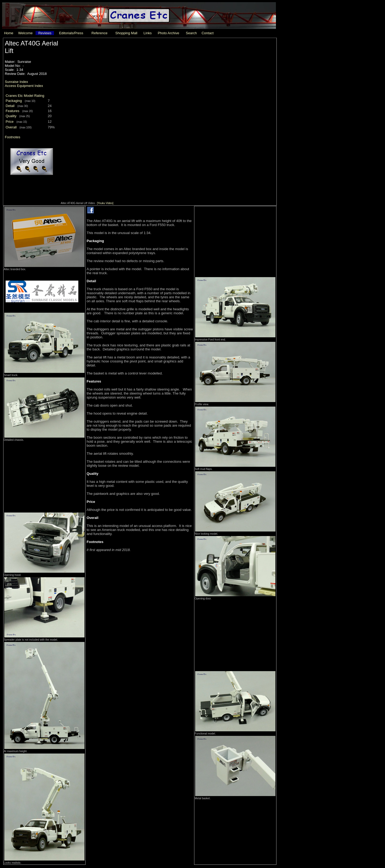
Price (10, 122)
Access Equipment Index (24, 86)
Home (9, 33)
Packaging (14, 101)
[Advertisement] (44, 475)
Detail (10, 106)
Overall (11, 127)
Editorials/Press (71, 33)
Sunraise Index (16, 82)
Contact (208, 33)
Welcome (25, 33)
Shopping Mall (126, 33)
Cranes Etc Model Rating (25, 96)
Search (191, 33)
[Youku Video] (105, 203)
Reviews (45, 33)
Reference (99, 33)
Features (12, 111)
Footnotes (13, 137)
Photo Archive (168, 33)
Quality (11, 116)
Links (148, 33)
